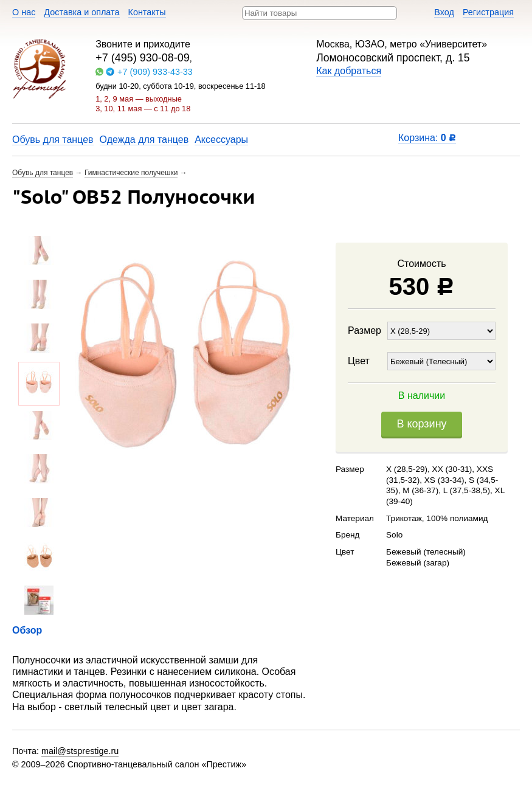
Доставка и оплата (81, 12)
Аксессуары (221, 140)
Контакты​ (147, 12)
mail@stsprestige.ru (80, 751)
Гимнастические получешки (131, 173)
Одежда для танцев (144, 140)
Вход (444, 12)
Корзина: (427, 138)
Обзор (27, 630)
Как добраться (349, 71)
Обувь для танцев (53, 140)
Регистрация (488, 12)
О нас (24, 12)
